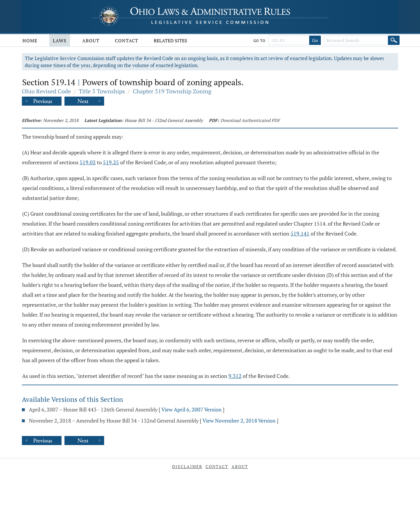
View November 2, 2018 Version (239, 421)
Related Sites (170, 41)
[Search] (394, 40)
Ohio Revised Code (46, 91)
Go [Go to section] (315, 40)
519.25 (111, 162)
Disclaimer (187, 466)
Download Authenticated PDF (250, 120)
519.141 (300, 233)
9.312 (235, 376)
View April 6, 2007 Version (191, 409)
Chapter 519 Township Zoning (172, 91)
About (91, 41)
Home (30, 41)
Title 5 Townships (102, 91)
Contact (127, 41)
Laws (60, 41)
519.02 (88, 162)
